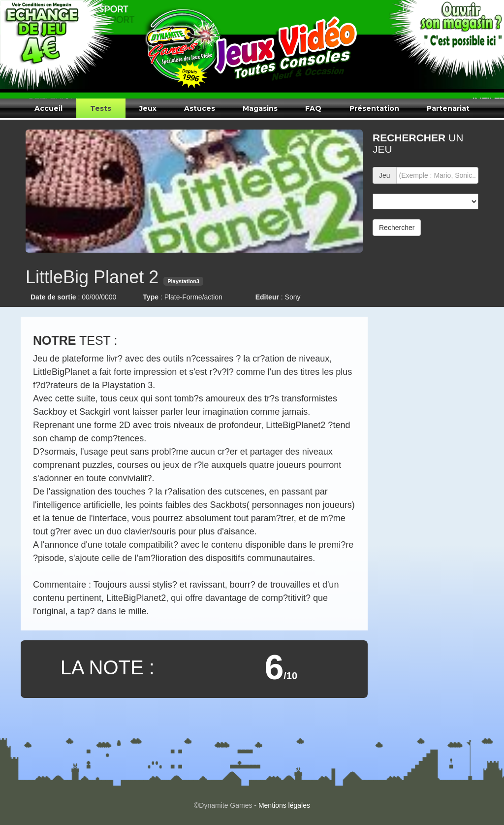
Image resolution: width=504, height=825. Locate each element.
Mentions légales (284, 805)
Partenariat (448, 108)
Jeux (148, 108)
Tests (101, 108)
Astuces (200, 108)
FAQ (313, 108)
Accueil (48, 108)
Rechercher (397, 228)
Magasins (260, 108)
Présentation (374, 108)
